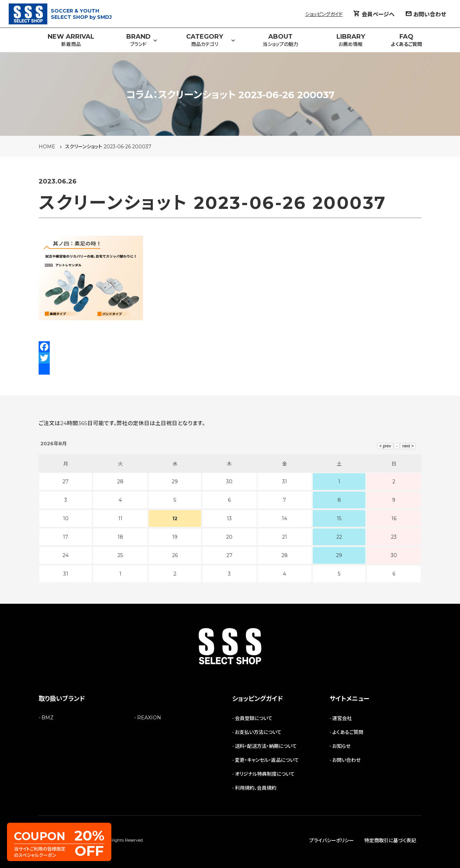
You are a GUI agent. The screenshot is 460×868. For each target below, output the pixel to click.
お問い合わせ (346, 760)
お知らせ (341, 746)
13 (229, 518)
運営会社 (342, 718)
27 (229, 555)
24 (66, 555)
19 (175, 537)
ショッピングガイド (324, 14)
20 (229, 537)
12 (175, 518)
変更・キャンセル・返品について (267, 760)
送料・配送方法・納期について (266, 746)
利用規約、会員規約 (256, 788)
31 (66, 574)
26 (175, 555)
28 (285, 555)
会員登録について (254, 718)
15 (339, 518)
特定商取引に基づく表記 (390, 840)
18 (120, 537)
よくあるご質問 (348, 732)
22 (339, 537)
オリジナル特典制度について (265, 774)
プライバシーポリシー (332, 840)
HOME (47, 147)
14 (284, 518)
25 (120, 555)
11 (120, 518)
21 (285, 537)
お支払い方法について (258, 732)
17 (66, 537)
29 (339, 555)
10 (66, 518)
